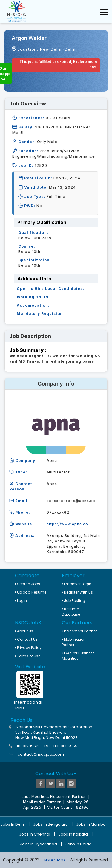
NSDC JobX (55, 860)
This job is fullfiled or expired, (58, 64)
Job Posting (73, 601)
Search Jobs (27, 584)
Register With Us (77, 592)
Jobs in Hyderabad (39, 844)
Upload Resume (31, 592)
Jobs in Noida (79, 844)
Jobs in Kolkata (73, 834)
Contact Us (26, 639)
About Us (24, 631)
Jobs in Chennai (35, 834)
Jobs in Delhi (13, 824)
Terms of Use (28, 656)
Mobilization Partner (74, 642)
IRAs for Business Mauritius (78, 656)
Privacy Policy (28, 648)
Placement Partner (79, 631)
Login (21, 601)
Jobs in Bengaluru (50, 824)
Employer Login (77, 584)
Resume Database (71, 612)
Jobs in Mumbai (91, 824)
